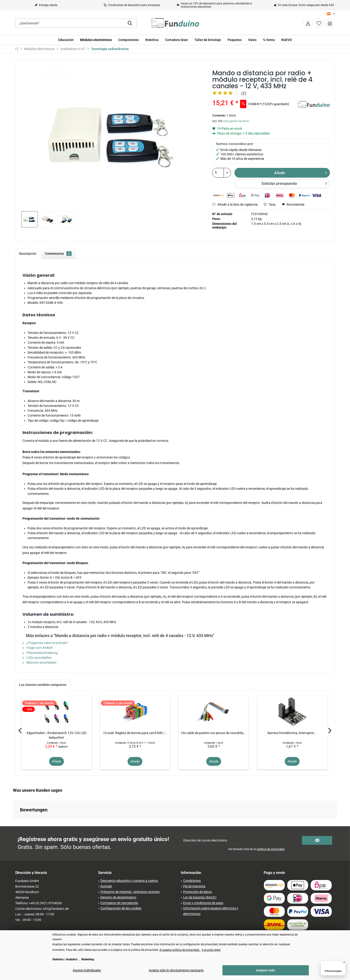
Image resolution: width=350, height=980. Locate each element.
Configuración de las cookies (121, 908)
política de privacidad (270, 849)
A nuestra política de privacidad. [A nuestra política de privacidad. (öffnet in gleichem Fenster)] (180, 950)
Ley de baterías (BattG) (200, 897)
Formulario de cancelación (119, 903)
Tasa (269, 204)
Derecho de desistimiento (118, 897)
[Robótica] (152, 40)
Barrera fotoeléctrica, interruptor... (292, 733)
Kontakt (106, 886)
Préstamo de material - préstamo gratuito (130, 892)
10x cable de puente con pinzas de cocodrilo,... (214, 733)
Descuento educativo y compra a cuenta (129, 881)
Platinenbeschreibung (40, 653)
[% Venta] (269, 40)
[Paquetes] (235, 40)
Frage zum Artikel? (38, 648)
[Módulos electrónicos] (96, 40)
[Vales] (252, 40)
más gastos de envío (236, 121)
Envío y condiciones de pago (203, 903)
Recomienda (293, 204)
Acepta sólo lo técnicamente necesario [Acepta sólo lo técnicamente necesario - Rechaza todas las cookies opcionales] (176, 970)
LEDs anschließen (37, 658)
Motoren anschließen (39, 663)
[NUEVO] (287, 40)
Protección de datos (197, 892)
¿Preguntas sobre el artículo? (45, 643)
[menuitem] (330, 23)
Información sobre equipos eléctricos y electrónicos (211, 911)
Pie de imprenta (194, 886)
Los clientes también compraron (43, 685)
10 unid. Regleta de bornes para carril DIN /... (135, 733)
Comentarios (58, 254)
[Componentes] (129, 40)
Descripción (28, 254)
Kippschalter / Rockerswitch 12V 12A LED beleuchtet (56, 735)
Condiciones (192, 881)
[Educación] (66, 40)
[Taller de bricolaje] (208, 40)
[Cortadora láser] (177, 40)
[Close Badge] (344, 962)
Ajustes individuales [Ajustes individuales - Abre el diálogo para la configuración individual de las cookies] (87, 970)
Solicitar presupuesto (294, 183)
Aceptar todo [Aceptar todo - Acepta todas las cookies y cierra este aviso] (266, 970)
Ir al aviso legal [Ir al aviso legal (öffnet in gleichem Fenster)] (211, 950)
